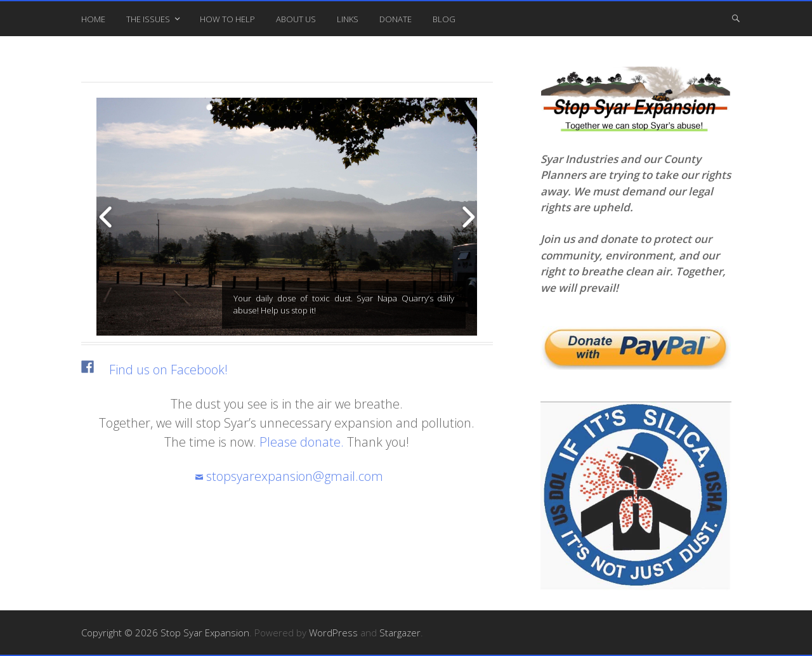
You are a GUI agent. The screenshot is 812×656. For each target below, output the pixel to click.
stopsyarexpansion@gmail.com (295, 476)
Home (93, 19)
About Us (296, 19)
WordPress (333, 633)
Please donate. (302, 442)
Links (348, 19)
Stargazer (400, 633)
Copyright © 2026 (121, 633)
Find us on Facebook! (168, 370)
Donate (396, 19)
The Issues (148, 19)
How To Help (227, 19)
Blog (444, 19)
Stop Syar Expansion (205, 633)
